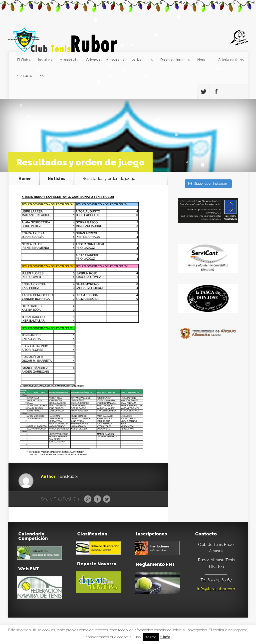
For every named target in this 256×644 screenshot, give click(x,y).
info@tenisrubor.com (216, 589)
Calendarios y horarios (104, 60)
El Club (23, 60)
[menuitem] (42, 76)
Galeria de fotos (231, 60)
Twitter (107, 499)
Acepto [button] (151, 637)
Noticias (204, 60)
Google (88, 499)
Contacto (25, 75)
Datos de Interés (174, 60)
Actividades (141, 60)
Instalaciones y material (57, 60)
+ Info (165, 637)
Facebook (97, 499)
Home (25, 179)
